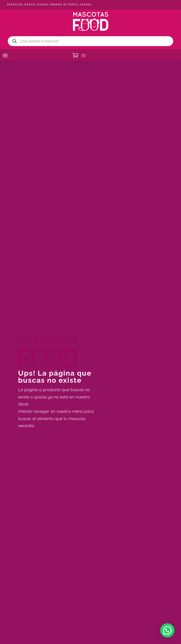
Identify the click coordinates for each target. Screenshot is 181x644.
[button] (167, 630)
